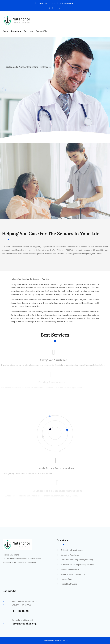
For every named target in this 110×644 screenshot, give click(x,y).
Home (5, 31)
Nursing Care (66, 579)
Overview (16, 31)
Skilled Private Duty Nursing (73, 574)
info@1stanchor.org (24, 624)
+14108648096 (66, 3)
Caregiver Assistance (53, 360)
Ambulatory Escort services (57, 468)
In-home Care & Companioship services (77, 565)
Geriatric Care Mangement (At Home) (77, 560)
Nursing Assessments (70, 569)
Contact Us (41, 31)
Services (28, 31)
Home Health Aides (69, 584)
